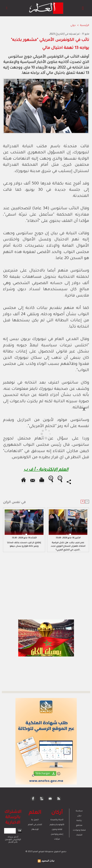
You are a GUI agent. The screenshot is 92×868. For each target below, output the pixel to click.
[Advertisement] (32, 434)
